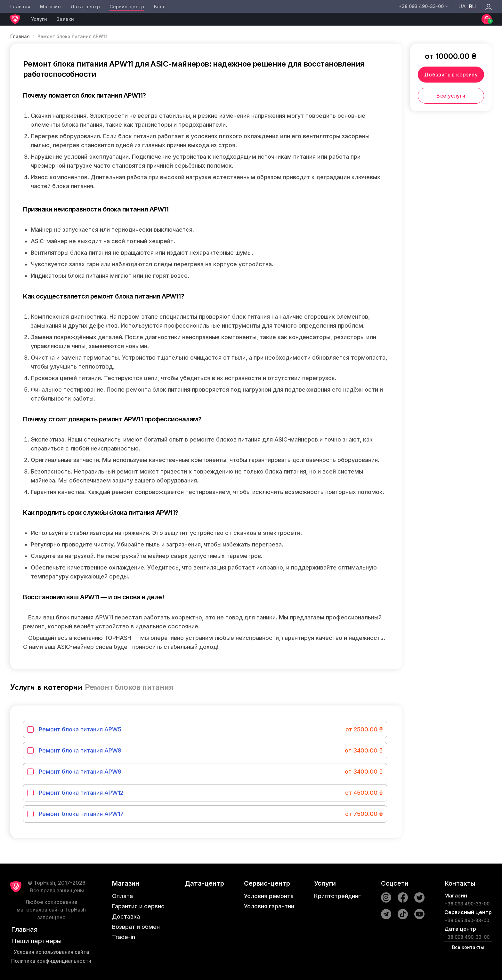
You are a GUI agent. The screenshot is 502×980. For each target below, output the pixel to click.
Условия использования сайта (51, 952)
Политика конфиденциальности (51, 961)
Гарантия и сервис (138, 906)
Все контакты (468, 947)
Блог (159, 7)
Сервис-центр (127, 7)
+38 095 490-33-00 (467, 920)
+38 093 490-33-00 (467, 904)
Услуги (39, 19)
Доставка (126, 916)
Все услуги (451, 96)
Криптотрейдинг (337, 896)
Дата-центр (85, 7)
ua (462, 6)
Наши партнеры (36, 941)
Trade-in (124, 937)
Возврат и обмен (136, 927)
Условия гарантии (269, 906)
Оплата (122, 896)
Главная (20, 7)
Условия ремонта (269, 896)
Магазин (50, 7)
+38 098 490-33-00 (467, 937)
